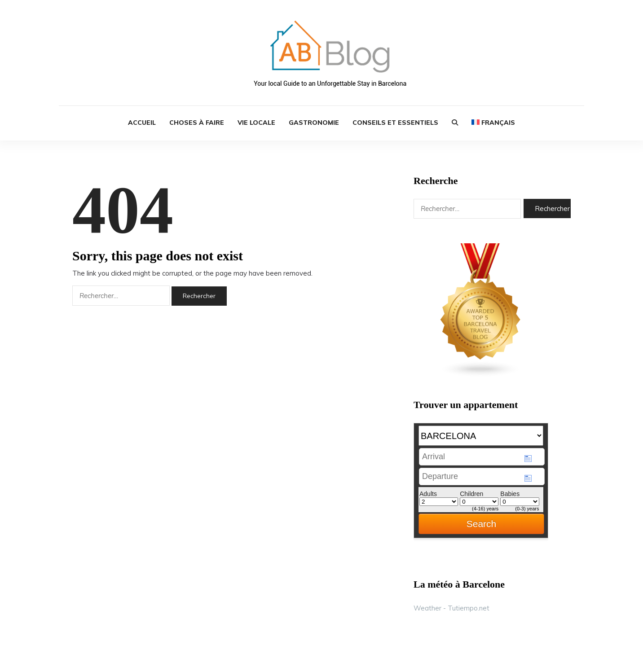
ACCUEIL (142, 123)
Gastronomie (314, 123)
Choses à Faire (197, 123)
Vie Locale (256, 123)
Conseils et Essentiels (395, 123)
